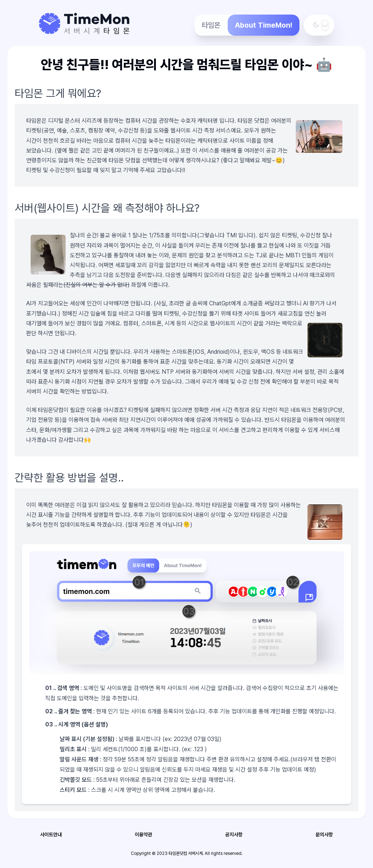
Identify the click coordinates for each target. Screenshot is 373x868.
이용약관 (144, 835)
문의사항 (324, 835)
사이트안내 (51, 835)
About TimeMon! (264, 25)
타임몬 (211, 25)
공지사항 (234, 835)
